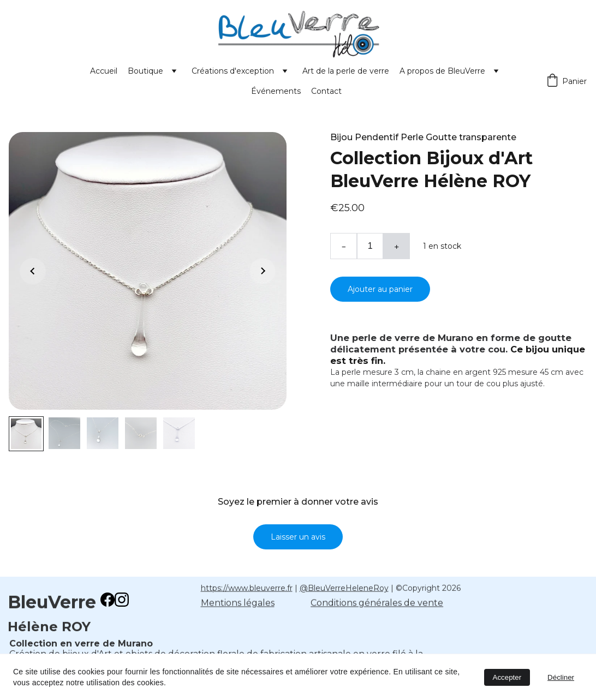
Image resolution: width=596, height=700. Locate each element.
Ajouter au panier (380, 290)
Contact (326, 91)
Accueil (104, 71)
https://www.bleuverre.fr (247, 588)
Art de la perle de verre (346, 71)
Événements (276, 91)
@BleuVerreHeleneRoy (344, 588)
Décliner (561, 677)
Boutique (145, 71)
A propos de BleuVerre (442, 71)
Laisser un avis (298, 537)
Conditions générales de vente (377, 604)
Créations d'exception (233, 71)
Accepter (507, 677)
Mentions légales (238, 604)
